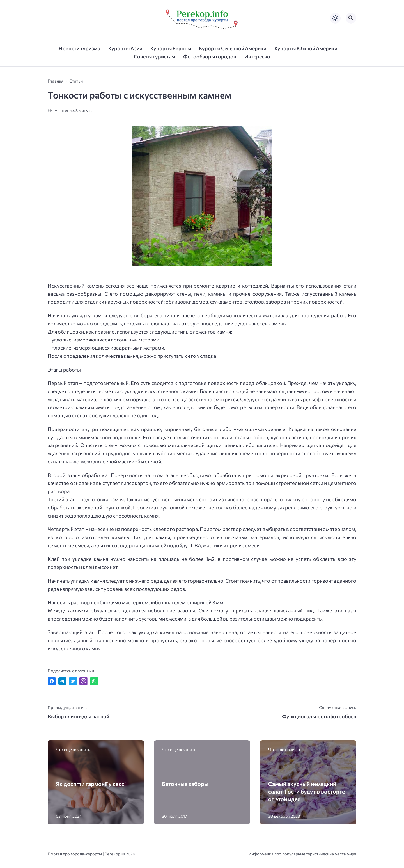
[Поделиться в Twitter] (73, 681)
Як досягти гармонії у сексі (91, 784)
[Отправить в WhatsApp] (94, 681)
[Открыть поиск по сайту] (351, 18)
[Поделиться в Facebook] (52, 681)
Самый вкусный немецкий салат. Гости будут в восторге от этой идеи (307, 791)
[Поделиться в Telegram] (62, 681)
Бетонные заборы (185, 784)
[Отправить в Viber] (83, 681)
